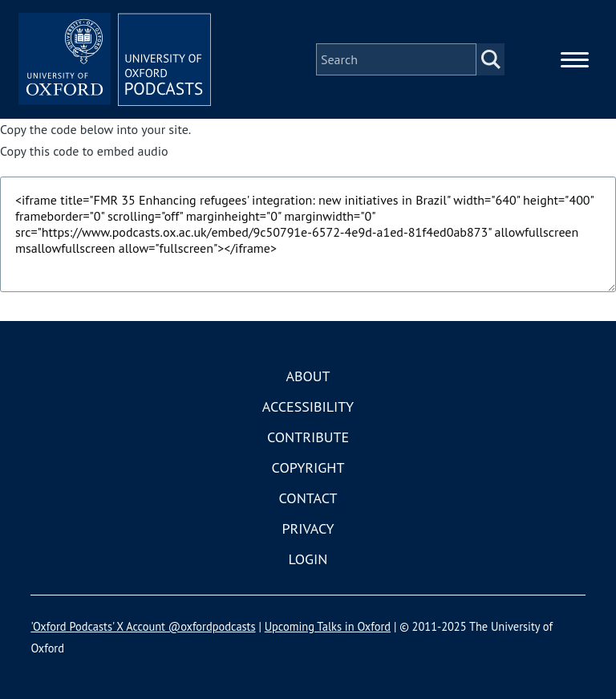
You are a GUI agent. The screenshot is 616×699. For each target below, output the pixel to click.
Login (308, 559)
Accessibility (308, 406)
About (308, 376)
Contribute (308, 437)
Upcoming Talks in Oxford (328, 626)
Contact (308, 498)
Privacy (308, 528)
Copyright (308, 467)
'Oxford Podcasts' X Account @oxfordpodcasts (143, 626)
